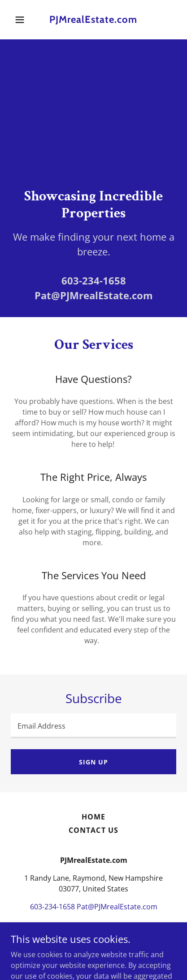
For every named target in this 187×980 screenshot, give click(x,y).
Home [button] (93, 817)
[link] (93, 20)
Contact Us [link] (93, 830)
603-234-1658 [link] (94, 280)
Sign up (93, 762)
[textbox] (93, 726)
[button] (23, 20)
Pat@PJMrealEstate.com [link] (94, 295)
